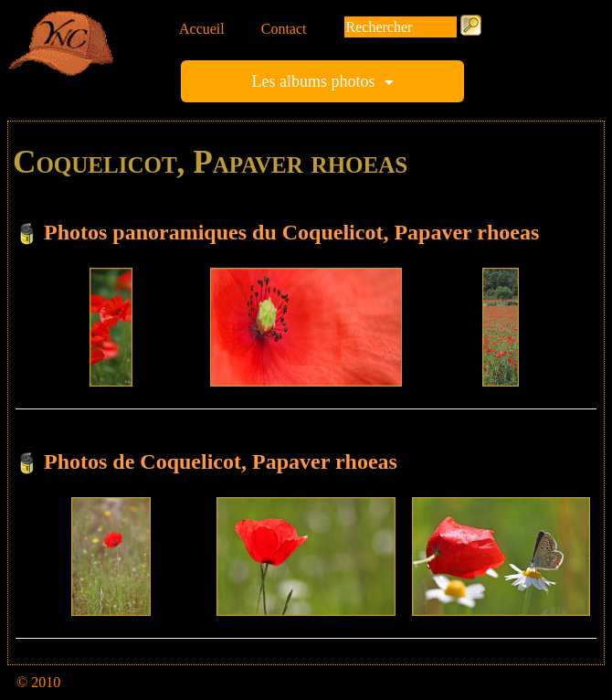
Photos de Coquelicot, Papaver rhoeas (221, 461)
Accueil (202, 29)
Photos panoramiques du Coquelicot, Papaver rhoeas (291, 232)
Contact (284, 29)
